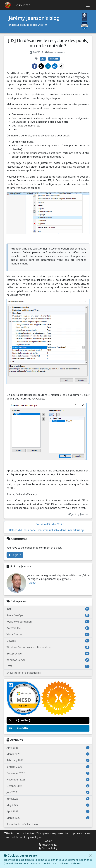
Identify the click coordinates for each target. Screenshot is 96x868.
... (88, 601)
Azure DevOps (48, 615)
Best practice (48, 654)
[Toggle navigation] (88, 5)
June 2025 (48, 799)
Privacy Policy (48, 845)
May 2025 (48, 805)
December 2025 (48, 773)
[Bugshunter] (17, 5)
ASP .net (54, 59)
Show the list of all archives (22, 824)
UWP (48, 666)
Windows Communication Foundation (48, 647)
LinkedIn (17, 728)
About (32, 583)
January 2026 (48, 767)
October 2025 (48, 786)
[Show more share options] (61, 66)
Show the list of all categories (24, 673)
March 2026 (48, 754)
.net (48, 609)
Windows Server (48, 660)
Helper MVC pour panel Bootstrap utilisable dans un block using (48, 530)
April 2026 (48, 748)
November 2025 (48, 780)
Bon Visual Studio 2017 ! (48, 524)
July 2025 (48, 792)
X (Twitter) (18, 720)
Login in (15, 555)
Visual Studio (48, 634)
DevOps (48, 641)
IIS (43, 59)
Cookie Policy (48, 848)
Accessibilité (48, 628)
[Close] (90, 856)
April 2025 (48, 811)
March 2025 (48, 818)
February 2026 (48, 760)
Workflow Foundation (48, 622)
